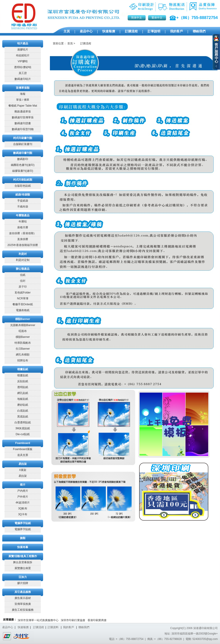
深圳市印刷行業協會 (73, 620)
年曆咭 (23, 222)
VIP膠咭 (23, 61)
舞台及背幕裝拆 (23, 562)
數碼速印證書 (23, 123)
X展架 (23, 470)
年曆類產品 (23, 215)
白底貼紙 (23, 411)
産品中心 (86, 31)
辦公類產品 (23, 269)
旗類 (23, 538)
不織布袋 (23, 207)
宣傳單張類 (23, 88)
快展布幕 (23, 547)
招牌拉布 (23, 360)
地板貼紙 (23, 399)
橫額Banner (23, 319)
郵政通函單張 (23, 112)
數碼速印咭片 (23, 79)
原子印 (23, 287)
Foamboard (23, 443)
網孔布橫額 (23, 355)
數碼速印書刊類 (23, 153)
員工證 (23, 73)
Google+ (213, 634)
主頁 (67, 31)
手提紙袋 (23, 201)
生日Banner (23, 349)
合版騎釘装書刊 (23, 144)
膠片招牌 (23, 583)
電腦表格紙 (23, 310)
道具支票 (23, 455)
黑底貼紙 (23, 417)
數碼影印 (23, 159)
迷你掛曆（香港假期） (23, 233)
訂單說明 (154, 31)
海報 (23, 94)
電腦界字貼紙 (23, 523)
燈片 (23, 485)
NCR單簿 (23, 298)
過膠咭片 (23, 50)
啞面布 (23, 331)
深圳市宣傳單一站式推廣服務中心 (38, 620)
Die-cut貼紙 (23, 434)
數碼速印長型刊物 (23, 129)
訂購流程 (131, 31)
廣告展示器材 (23, 598)
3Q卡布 (23, 514)
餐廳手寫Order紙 (23, 304)
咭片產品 (23, 43)
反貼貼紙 (23, 381)
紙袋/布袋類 (23, 195)
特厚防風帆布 (23, 343)
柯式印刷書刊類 (23, 138)
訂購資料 (53, 627)
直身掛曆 (23, 239)
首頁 (70, 43)
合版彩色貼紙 (23, 186)
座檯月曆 (23, 227)
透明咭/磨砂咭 (23, 67)
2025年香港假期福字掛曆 (23, 245)
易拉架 (23, 464)
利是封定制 (23, 260)
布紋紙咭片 (23, 55)
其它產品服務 (23, 592)
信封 (23, 281)
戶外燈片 (23, 497)
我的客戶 (176, 31)
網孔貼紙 (23, 393)
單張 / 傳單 (23, 100)
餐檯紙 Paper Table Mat (23, 106)
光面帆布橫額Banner (23, 325)
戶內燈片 (23, 491)
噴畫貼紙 (23, 369)
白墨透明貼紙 (23, 422)
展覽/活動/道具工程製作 (23, 556)
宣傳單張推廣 (23, 604)
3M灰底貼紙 (23, 428)
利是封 (23, 254)
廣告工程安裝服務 (23, 610)
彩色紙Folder (23, 293)
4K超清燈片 (23, 503)
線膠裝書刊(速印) (23, 171)
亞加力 (23, 577)
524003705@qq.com (205, 639)
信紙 (23, 275)
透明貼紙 (23, 387)
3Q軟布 (23, 508)
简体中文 (137, 18)
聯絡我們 (199, 31)
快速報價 (109, 31)
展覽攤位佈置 (23, 568)
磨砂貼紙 (23, 405)
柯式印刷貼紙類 (23, 180)
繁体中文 (157, 18)
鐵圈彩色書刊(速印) (23, 165)
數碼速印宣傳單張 (23, 117)
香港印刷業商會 (97, 620)
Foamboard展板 (23, 449)
